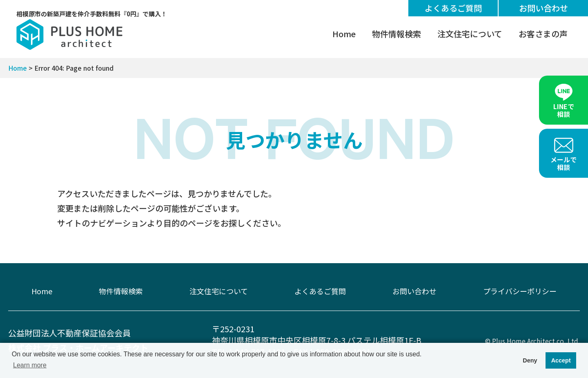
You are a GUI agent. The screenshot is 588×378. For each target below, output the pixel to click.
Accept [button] (561, 360)
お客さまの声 (543, 34)
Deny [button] (530, 360)
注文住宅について (470, 34)
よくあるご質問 (453, 8)
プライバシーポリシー (520, 291)
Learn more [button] (30, 365)
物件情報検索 (396, 34)
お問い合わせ (543, 8)
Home (344, 34)
